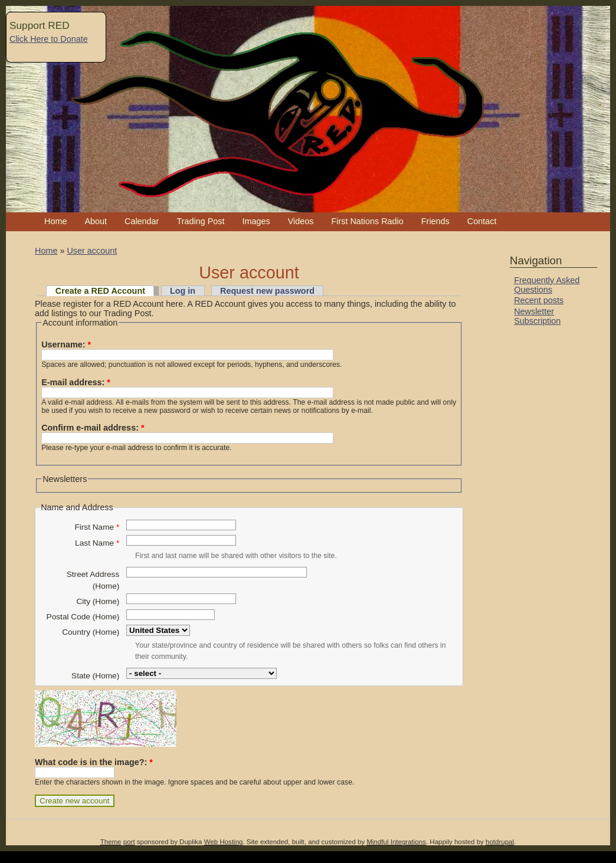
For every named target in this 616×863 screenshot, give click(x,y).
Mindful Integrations (396, 842)
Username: (66, 344)
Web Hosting (224, 842)
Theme (111, 842)
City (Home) (98, 601)
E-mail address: (76, 382)
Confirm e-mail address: (93, 428)
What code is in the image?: (94, 762)
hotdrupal (500, 842)
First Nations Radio (367, 221)
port (129, 842)
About (96, 221)
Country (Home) (91, 632)
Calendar (142, 221)
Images (256, 221)
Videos (301, 221)
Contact (482, 221)
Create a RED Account (100, 291)
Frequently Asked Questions (547, 285)
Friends (435, 221)
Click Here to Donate (49, 39)
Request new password (267, 291)
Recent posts (539, 300)
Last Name (97, 543)
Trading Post (200, 221)
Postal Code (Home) (83, 617)
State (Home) (95, 676)
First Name (97, 527)
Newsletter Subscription (537, 316)
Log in (183, 291)
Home (55, 221)
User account (92, 251)
